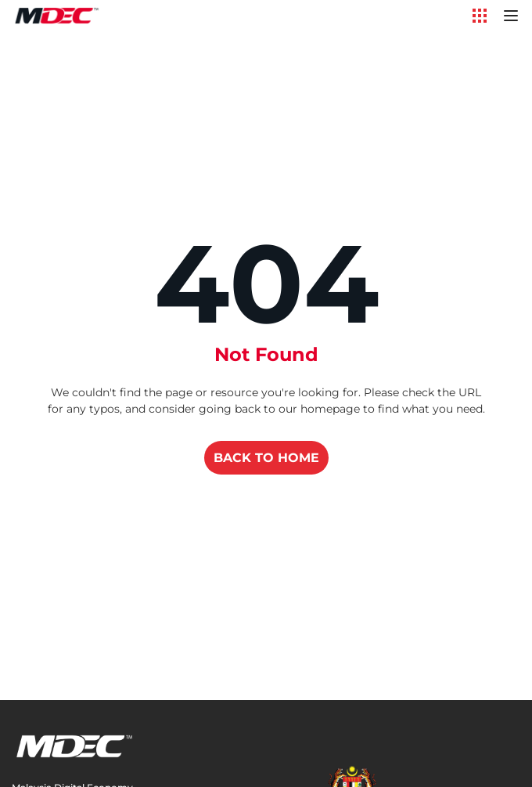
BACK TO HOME (266, 458)
